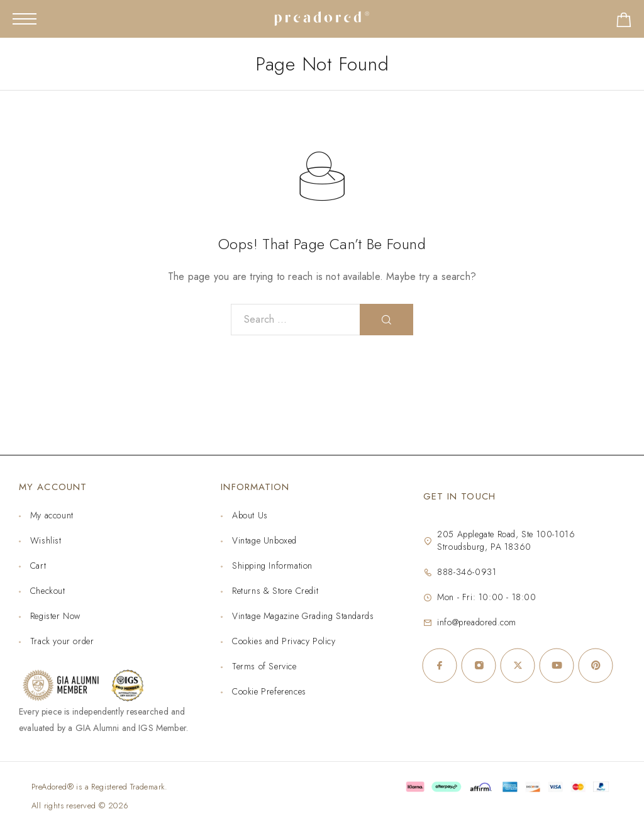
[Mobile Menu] (25, 19)
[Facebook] (440, 666)
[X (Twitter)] (518, 666)
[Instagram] (479, 666)
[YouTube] (557, 666)
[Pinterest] (596, 666)
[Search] (386, 320)
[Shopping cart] (624, 22)
